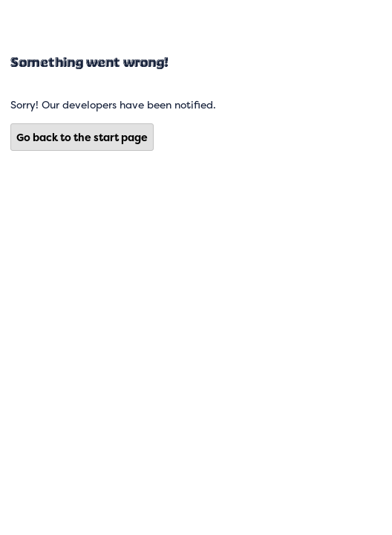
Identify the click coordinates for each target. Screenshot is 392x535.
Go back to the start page (82, 137)
